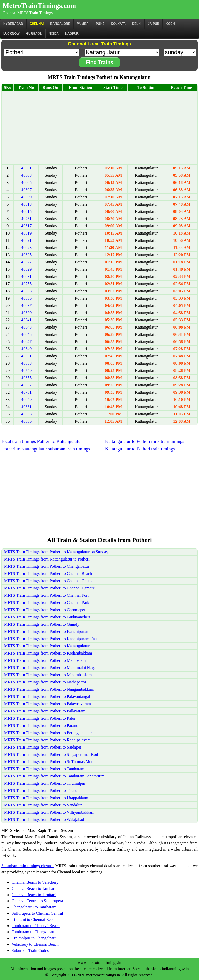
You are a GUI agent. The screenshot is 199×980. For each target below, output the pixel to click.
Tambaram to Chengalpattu (34, 932)
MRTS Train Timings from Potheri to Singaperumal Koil (51, 754)
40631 (26, 277)
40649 (26, 349)
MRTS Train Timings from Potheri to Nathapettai (45, 682)
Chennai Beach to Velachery (35, 882)
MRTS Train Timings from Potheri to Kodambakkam (48, 653)
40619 (26, 233)
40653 (26, 363)
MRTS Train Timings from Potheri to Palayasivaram (48, 704)
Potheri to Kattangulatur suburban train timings (46, 449)
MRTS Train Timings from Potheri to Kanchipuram (47, 631)
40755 (26, 284)
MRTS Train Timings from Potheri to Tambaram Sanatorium (54, 776)
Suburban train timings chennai (28, 866)
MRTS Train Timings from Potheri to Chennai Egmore (49, 588)
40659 (26, 399)
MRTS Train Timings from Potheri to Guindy (42, 624)
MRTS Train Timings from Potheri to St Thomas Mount (50, 762)
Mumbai (83, 24)
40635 (26, 298)
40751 (26, 219)
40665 (26, 421)
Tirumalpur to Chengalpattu (35, 938)
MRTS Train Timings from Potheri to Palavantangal (47, 697)
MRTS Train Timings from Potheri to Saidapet (43, 747)
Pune (100, 24)
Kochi (171, 24)
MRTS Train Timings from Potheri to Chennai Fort (46, 595)
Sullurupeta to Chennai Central (37, 913)
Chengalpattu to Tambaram (34, 907)
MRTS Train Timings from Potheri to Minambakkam (48, 675)
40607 (26, 190)
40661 (26, 407)
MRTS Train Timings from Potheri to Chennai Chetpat (49, 581)
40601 (26, 168)
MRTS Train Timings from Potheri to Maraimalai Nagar (51, 668)
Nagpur (72, 34)
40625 (26, 255)
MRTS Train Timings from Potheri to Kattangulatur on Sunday (56, 552)
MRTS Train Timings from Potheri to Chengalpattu (47, 566)
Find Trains (100, 62)
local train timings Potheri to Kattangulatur (42, 441)
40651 (26, 356)
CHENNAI (37, 24)
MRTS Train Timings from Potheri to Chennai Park (47, 602)
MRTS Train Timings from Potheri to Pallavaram (45, 711)
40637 (26, 305)
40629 (26, 269)
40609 (26, 197)
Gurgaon (34, 34)
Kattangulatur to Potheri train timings (140, 449)
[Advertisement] (99, 128)
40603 (26, 175)
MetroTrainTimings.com (39, 6)
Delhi (137, 24)
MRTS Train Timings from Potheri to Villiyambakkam (49, 812)
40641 (26, 320)
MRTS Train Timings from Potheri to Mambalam (45, 660)
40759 (26, 371)
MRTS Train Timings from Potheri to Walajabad (44, 819)
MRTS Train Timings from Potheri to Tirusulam (44, 791)
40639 (26, 313)
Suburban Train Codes (30, 950)
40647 (26, 342)
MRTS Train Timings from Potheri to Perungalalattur (48, 733)
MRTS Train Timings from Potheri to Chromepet (45, 610)
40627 (26, 262)
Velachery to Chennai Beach (35, 944)
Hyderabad (13, 24)
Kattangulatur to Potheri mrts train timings (145, 441)
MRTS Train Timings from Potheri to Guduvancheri (47, 617)
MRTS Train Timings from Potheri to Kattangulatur (47, 646)
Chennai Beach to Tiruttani (34, 895)
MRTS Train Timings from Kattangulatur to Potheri (47, 559)
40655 (26, 378)
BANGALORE (60, 24)
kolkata (118, 24)
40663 (26, 414)
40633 (26, 291)
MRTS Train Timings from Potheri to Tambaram (44, 769)
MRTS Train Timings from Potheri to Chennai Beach (48, 574)
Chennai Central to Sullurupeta (37, 901)
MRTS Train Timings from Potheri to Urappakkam (46, 798)
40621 (26, 240)
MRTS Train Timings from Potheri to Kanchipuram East (51, 639)
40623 (26, 248)
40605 (26, 182)
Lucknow (12, 34)
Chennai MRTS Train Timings (28, 13)
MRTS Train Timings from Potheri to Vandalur (43, 805)
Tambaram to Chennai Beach (36, 926)
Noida (54, 34)
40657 (26, 385)
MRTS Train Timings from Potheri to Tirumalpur (45, 783)
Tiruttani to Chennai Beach (34, 919)
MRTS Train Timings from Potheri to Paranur (42, 725)
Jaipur (154, 24)
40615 (26, 211)
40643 (26, 327)
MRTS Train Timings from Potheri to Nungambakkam (49, 689)
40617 (26, 226)
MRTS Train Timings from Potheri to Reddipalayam (47, 740)
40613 (26, 204)
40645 (26, 334)
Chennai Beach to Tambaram (36, 888)
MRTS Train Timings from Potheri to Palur (40, 718)
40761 (26, 392)
